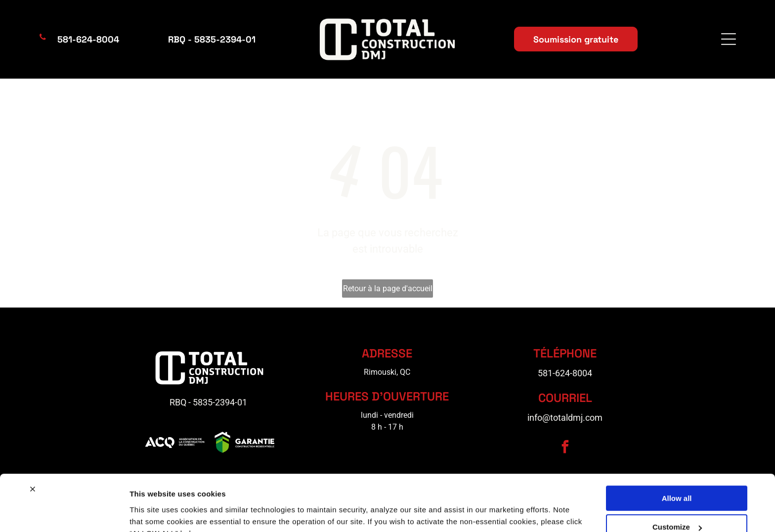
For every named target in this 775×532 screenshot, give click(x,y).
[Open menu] (729, 39)
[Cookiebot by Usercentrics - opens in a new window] (64, 513)
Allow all (677, 450)
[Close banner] (33, 441)
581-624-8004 (565, 373)
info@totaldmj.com (565, 418)
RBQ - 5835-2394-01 (208, 402)
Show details (152, 512)
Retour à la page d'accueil (388, 288)
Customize (677, 479)
